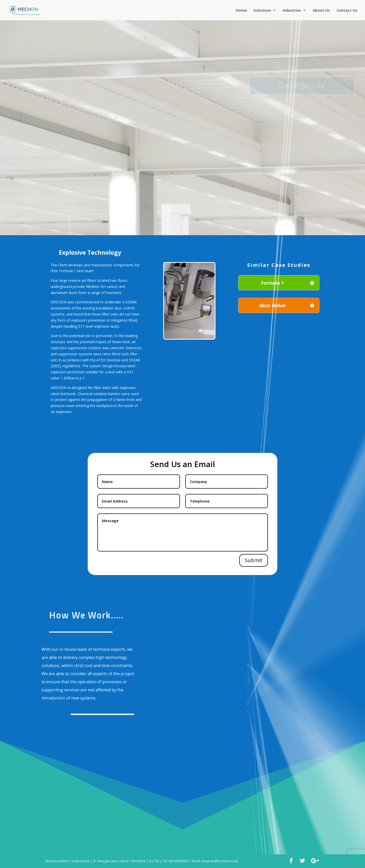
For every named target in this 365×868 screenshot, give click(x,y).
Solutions (262, 11)
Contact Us (347, 11)
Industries (292, 11)
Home (241, 11)
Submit (254, 560)
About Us (321, 11)
